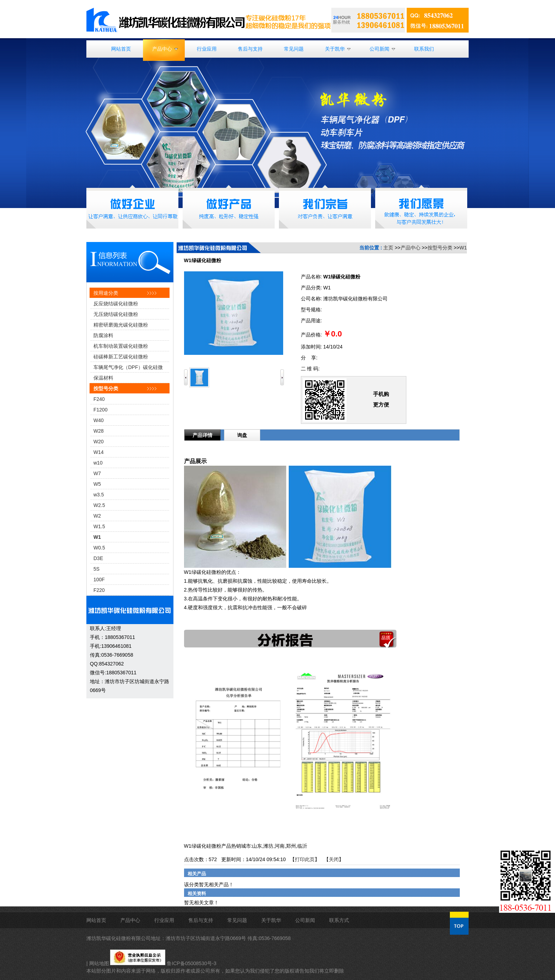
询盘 (242, 435)
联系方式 (339, 920)
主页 (388, 248)
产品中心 (411, 248)
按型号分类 (440, 248)
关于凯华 (271, 920)
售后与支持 (201, 920)
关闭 (334, 859)
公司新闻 (305, 920)
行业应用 (164, 920)
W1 (463, 248)
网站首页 (96, 920)
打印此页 (305, 859)
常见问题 (237, 920)
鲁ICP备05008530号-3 (191, 963)
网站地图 (99, 963)
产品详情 (202, 435)
